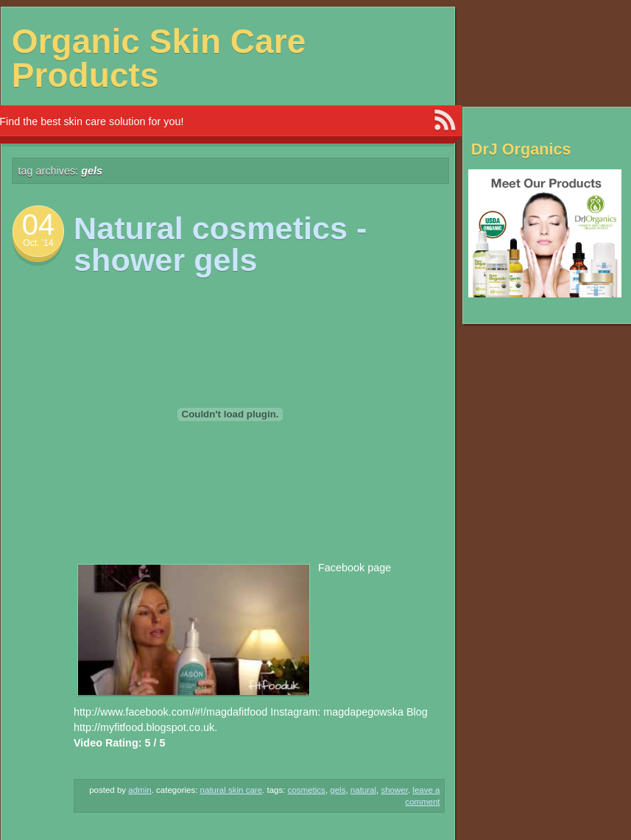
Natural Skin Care (232, 790)
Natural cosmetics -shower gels (220, 244)
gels (338, 790)
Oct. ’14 (38, 243)
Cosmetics (307, 790)
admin (140, 790)
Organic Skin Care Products (159, 58)
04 (39, 225)
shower (394, 790)
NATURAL (363, 790)
